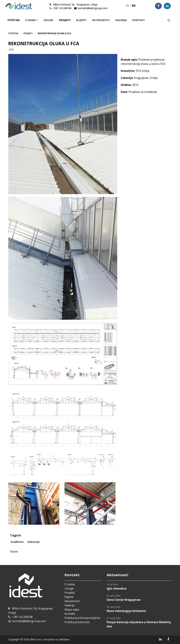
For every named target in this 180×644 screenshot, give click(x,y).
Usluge (48, 20)
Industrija (33, 542)
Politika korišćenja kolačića (82, 618)
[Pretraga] (168, 20)
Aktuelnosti (101, 20)
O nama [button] (31, 20)
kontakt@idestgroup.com (93, 8)
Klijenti (81, 20)
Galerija (121, 20)
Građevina (16, 542)
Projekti (65, 20)
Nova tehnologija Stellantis (126, 611)
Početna (14, 20)
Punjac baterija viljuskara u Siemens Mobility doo (139, 624)
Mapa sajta (72, 609)
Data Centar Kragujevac (124, 600)
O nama (70, 584)
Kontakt (139, 20)
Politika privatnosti (77, 622)
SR (128, 6)
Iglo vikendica (117, 588)
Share (14, 551)
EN (134, 6)
